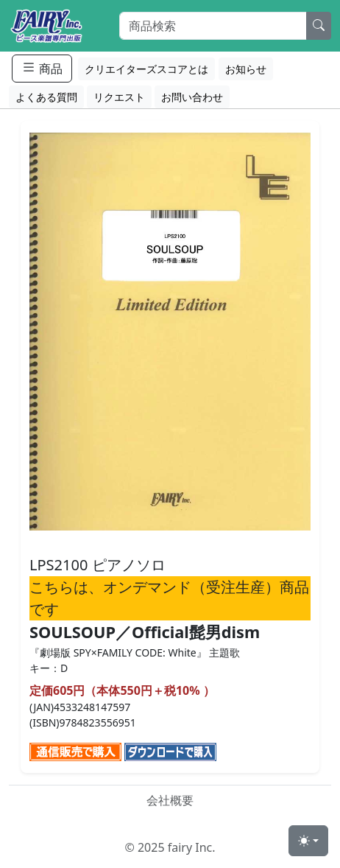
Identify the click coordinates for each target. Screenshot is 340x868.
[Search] (213, 26)
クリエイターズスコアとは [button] (146, 69)
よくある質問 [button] (46, 97)
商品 (42, 68)
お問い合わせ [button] (192, 97)
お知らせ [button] (246, 69)
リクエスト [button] (119, 97)
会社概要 (170, 800)
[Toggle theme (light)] (308, 841)
